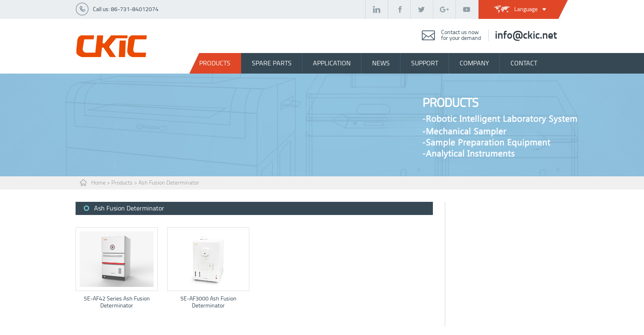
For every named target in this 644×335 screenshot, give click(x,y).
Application (332, 63)
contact (524, 63)
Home (98, 183)
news (381, 63)
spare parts (272, 63)
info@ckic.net (526, 35)
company (474, 63)
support (425, 63)
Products (215, 63)
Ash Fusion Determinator (169, 183)
